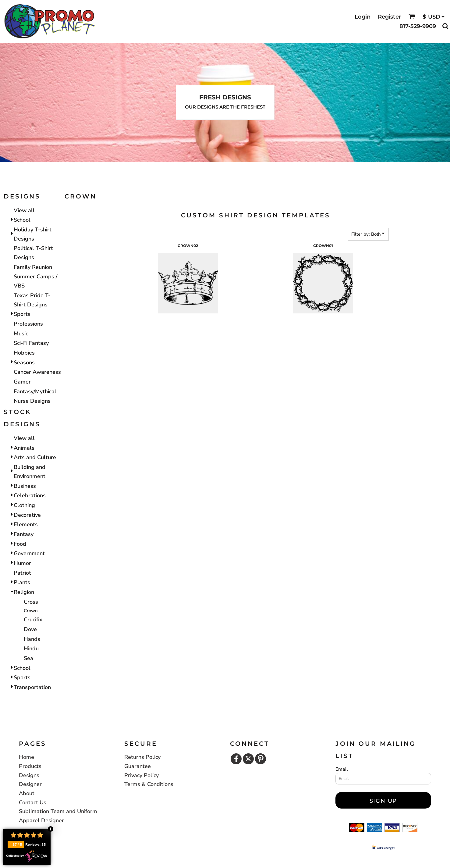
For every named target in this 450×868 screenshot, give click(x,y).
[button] (412, 17)
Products (30, 766)
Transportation (32, 687)
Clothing (24, 505)
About (27, 793)
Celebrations (30, 495)
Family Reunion (33, 267)
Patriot (22, 573)
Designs (29, 775)
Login (363, 17)
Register (390, 17)
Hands (32, 639)
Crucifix (33, 620)
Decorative (27, 515)
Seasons (24, 363)
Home (27, 757)
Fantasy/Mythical (35, 391)
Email (342, 769)
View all (24, 210)
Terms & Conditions (149, 784)
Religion (24, 592)
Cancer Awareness (37, 372)
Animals (24, 448)
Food (20, 544)
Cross (31, 602)
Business (25, 486)
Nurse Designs (32, 401)
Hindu (31, 648)
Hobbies (24, 353)
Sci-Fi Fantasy (31, 343)
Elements (26, 524)
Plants (22, 582)
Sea (28, 658)
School (22, 220)
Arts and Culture (35, 457)
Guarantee (138, 766)
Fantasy (24, 534)
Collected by (27, 856)
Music (21, 334)
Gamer (22, 382)
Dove (30, 629)
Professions (28, 324)
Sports (22, 314)
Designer (30, 784)
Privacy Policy (142, 775)
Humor (22, 563)
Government (29, 553)
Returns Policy (142, 757)
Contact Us (33, 802)
